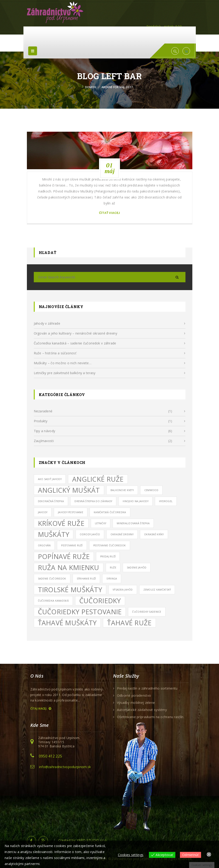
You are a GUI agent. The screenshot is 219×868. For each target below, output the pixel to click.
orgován (44, 545)
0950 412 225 (50, 756)
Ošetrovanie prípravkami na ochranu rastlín (150, 717)
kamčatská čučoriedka (110, 512)
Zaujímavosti (44, 441)
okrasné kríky (154, 534)
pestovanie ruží (72, 545)
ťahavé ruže (129, 623)
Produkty (41, 421)
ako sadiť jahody (50, 479)
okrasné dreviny (122, 534)
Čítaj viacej (41, 709)
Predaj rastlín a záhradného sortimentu (147, 688)
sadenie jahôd (137, 568)
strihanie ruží (86, 579)
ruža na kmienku (69, 568)
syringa (112, 579)
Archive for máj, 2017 (117, 87)
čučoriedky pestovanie (80, 612)
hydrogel (166, 501)
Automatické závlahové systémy (142, 710)
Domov (90, 87)
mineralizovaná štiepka (133, 523)
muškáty (54, 534)
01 (109, 168)
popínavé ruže (64, 556)
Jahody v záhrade (47, 323)
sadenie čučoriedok (52, 579)
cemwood (151, 490)
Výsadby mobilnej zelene (136, 703)
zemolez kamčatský (157, 590)
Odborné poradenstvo (134, 696)
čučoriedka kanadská (53, 601)
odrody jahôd (90, 534)
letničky (101, 523)
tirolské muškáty (70, 590)
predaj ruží (108, 556)
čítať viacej (109, 213)
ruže (113, 568)
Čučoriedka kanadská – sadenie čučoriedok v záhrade (75, 343)
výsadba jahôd (123, 590)
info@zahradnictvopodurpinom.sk (65, 767)
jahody (43, 512)
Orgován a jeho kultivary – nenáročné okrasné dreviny (76, 333)
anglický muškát (69, 490)
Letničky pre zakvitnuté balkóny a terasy (65, 373)
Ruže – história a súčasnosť (55, 353)
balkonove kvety (122, 490)
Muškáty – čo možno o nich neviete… (63, 363)
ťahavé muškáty (67, 623)
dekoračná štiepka (51, 501)
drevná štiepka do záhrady (93, 501)
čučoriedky (100, 601)
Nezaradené (43, 411)
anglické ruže (98, 479)
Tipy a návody (45, 431)
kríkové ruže (61, 523)
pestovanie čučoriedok (110, 545)
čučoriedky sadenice (147, 612)
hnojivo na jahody (136, 501)
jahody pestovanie (71, 512)
